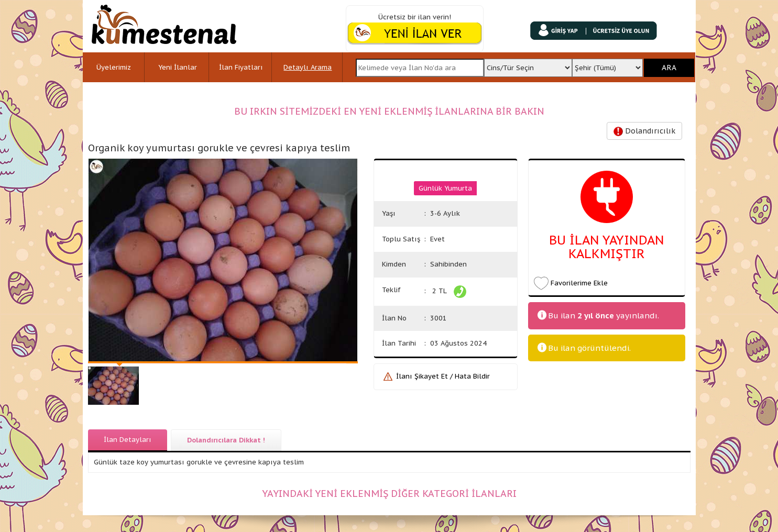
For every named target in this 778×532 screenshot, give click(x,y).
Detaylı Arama (308, 67)
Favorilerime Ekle (579, 283)
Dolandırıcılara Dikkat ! (226, 440)
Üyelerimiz (114, 67)
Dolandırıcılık (644, 131)
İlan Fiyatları (241, 67)
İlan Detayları (128, 440)
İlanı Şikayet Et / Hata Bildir (443, 376)
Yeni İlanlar (178, 67)
